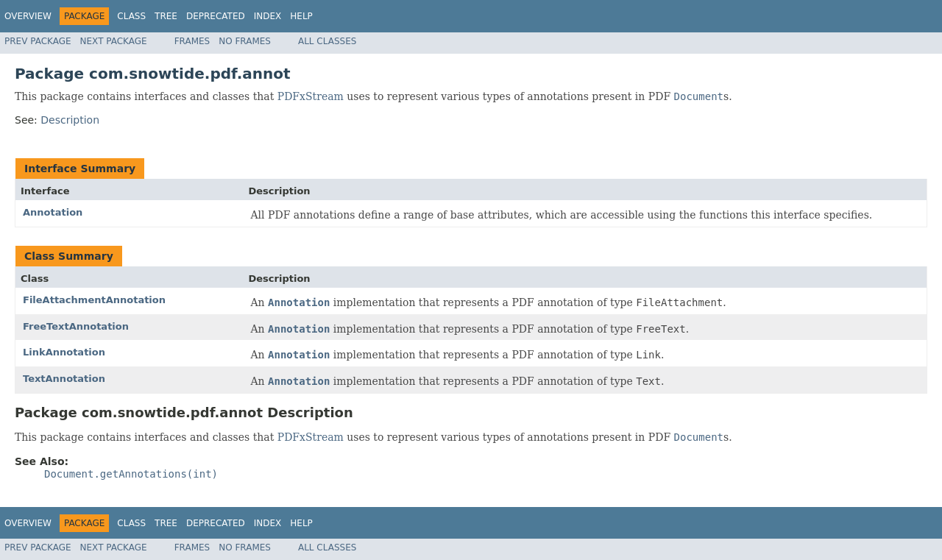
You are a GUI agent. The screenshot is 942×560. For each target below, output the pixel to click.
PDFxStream (311, 96)
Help (301, 16)
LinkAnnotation (64, 352)
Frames (192, 41)
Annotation (53, 212)
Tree (166, 16)
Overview (28, 16)
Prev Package (38, 41)
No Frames (245, 41)
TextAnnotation (64, 379)
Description (70, 120)
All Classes (327, 41)
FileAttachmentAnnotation (94, 300)
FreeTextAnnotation (76, 326)
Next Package (114, 41)
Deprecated (216, 16)
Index (268, 16)
